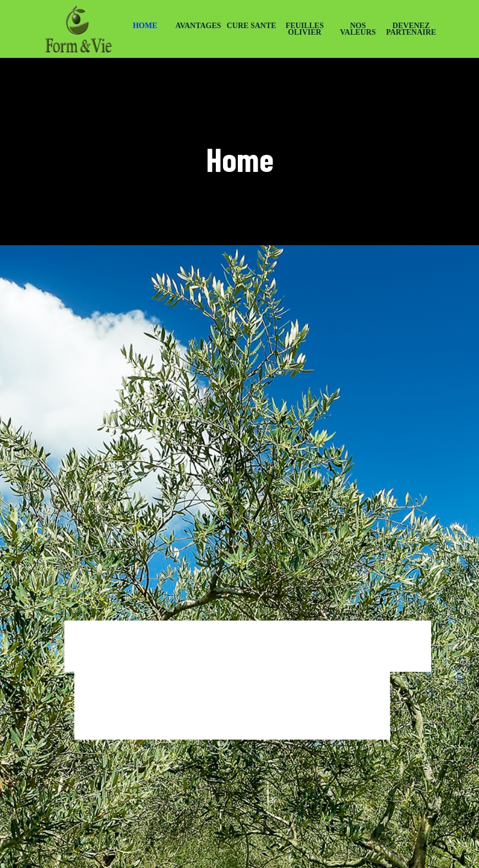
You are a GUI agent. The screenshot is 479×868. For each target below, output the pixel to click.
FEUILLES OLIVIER (305, 29)
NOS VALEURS (358, 29)
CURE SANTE (252, 26)
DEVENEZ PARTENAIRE (411, 29)
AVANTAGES (198, 26)
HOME (145, 26)
